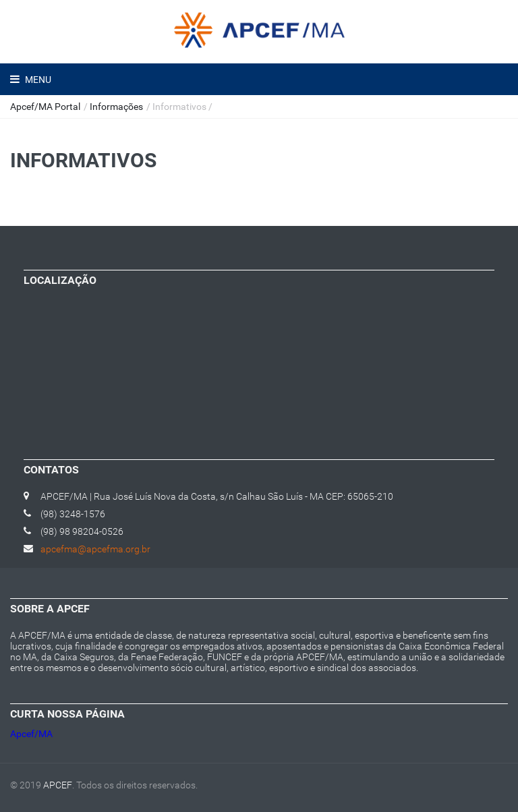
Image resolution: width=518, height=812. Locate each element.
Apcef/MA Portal (45, 107)
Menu (37, 80)
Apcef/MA (31, 734)
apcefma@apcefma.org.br (95, 549)
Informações (116, 107)
